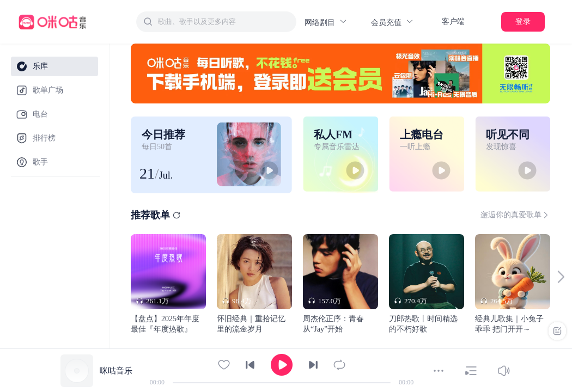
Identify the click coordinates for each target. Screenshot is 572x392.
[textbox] (224, 22)
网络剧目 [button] (326, 22)
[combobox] (216, 22)
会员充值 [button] (393, 22)
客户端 (453, 22)
